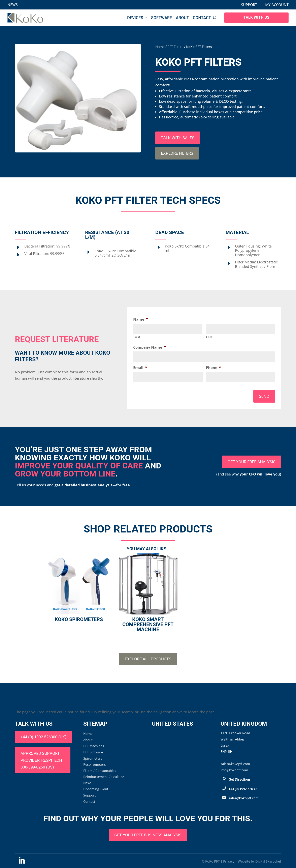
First (137, 337)
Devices (135, 18)
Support (249, 5)
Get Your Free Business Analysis (148, 835)
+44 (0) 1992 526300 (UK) (43, 737)
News (13, 5)
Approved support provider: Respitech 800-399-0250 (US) (41, 760)
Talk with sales (178, 138)
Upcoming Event (96, 789)
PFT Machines (94, 746)
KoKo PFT (212, 861)
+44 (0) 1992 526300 (243, 789)
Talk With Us (256, 18)
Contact (202, 18)
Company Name (150, 347)
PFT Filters (175, 47)
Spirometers (93, 758)
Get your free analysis (252, 462)
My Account (277, 5)
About (182, 18)
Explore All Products (148, 659)
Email (140, 368)
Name (141, 319)
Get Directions (240, 779)
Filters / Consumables (100, 771)
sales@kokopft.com (244, 798)
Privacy (229, 861)
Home (160, 47)
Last (209, 337)
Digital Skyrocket (268, 861)
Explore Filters (177, 153)
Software (162, 18)
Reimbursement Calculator (104, 777)
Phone (213, 368)
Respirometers (95, 764)
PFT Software (93, 752)
